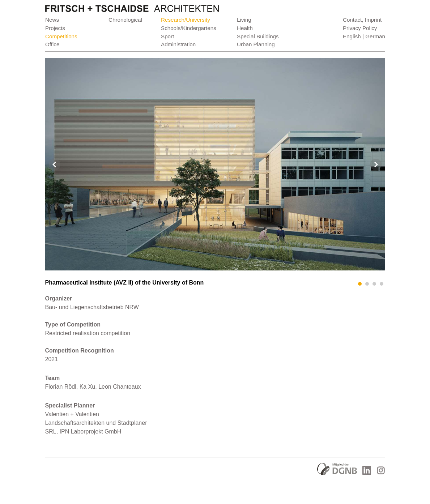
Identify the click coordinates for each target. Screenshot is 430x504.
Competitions (61, 36)
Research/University (186, 20)
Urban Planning (256, 44)
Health (245, 28)
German (375, 36)
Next (376, 165)
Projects (55, 28)
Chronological (125, 20)
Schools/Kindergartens (189, 28)
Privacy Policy (360, 28)
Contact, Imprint (362, 20)
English (352, 36)
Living (244, 20)
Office (52, 44)
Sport (167, 36)
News (52, 20)
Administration (178, 44)
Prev (55, 165)
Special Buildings (258, 36)
